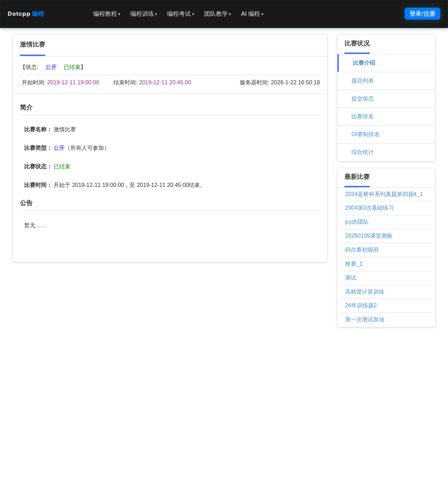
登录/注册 (422, 14)
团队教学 (218, 14)
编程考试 (181, 14)
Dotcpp (26, 14)
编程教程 (107, 14)
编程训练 (144, 14)
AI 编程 (252, 14)
